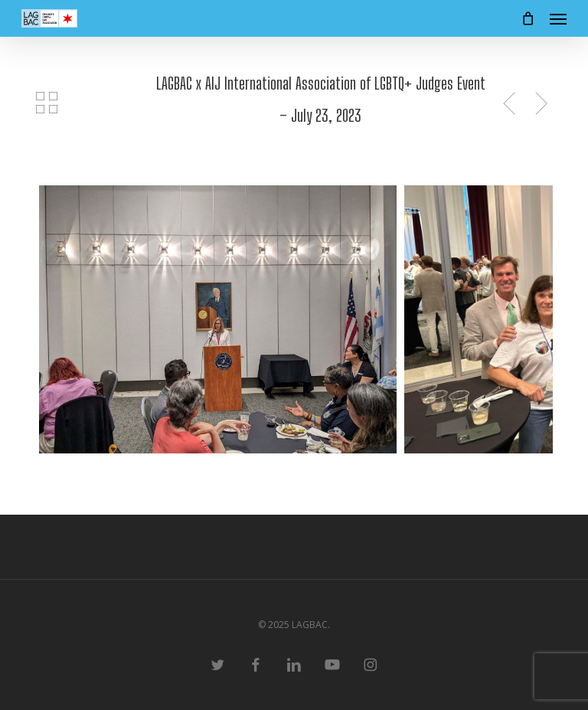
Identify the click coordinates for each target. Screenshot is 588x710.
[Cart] (528, 18)
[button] (558, 18)
